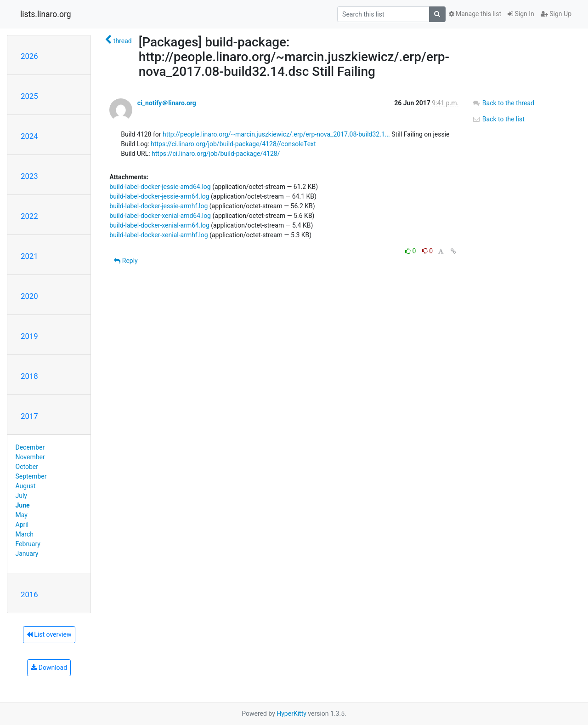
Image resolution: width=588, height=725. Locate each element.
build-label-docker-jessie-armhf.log (158, 206)
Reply (126, 261)
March (25, 534)
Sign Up (556, 14)
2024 (29, 136)
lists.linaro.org (46, 14)
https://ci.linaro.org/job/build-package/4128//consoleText (233, 144)
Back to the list (498, 119)
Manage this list (475, 14)
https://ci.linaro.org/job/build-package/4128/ (216, 154)
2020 (29, 296)
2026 (29, 56)
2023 (29, 176)
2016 (29, 594)
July (21, 496)
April (22, 525)
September (31, 476)
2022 (29, 216)
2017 (29, 416)
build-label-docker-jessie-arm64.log (159, 196)
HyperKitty (291, 714)
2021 (29, 256)
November (30, 457)
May (22, 515)
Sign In (521, 14)
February (28, 544)
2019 (29, 336)
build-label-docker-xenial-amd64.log (160, 216)
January (27, 554)
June (23, 505)
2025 (29, 96)
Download (49, 668)
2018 (29, 376)
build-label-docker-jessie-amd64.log (160, 187)
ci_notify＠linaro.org (167, 103)
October (27, 467)
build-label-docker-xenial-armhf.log (158, 235)
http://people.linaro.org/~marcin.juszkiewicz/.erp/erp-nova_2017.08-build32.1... (276, 134)
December (30, 447)
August (26, 486)
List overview (49, 634)
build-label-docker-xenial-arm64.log (159, 225)
